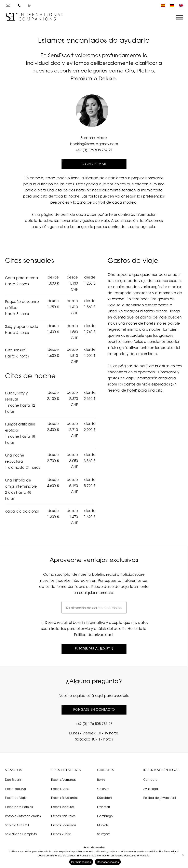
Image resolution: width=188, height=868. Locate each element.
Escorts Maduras (63, 807)
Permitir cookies (81, 862)
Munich (103, 825)
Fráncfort (104, 807)
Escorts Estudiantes (65, 798)
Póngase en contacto (94, 710)
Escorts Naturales (63, 816)
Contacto (150, 780)
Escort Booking (15, 789)
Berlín (101, 780)
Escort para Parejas (19, 807)
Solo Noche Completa (21, 834)
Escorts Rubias (61, 834)
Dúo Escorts (13, 780)
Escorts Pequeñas (64, 825)
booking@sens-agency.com (94, 144)
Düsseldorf (105, 798)
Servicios (14, 770)
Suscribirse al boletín (94, 649)
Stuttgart (104, 834)
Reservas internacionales (23, 816)
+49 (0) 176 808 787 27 (94, 150)
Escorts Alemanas (64, 780)
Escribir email (94, 164)
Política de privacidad (93, 635)
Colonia (103, 789)
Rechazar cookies (108, 862)
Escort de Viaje (16, 798)
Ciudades (106, 770)
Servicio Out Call (17, 825)
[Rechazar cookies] (183, 855)
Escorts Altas (60, 789)
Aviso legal (151, 789)
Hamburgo (105, 816)
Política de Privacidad (137, 856)
